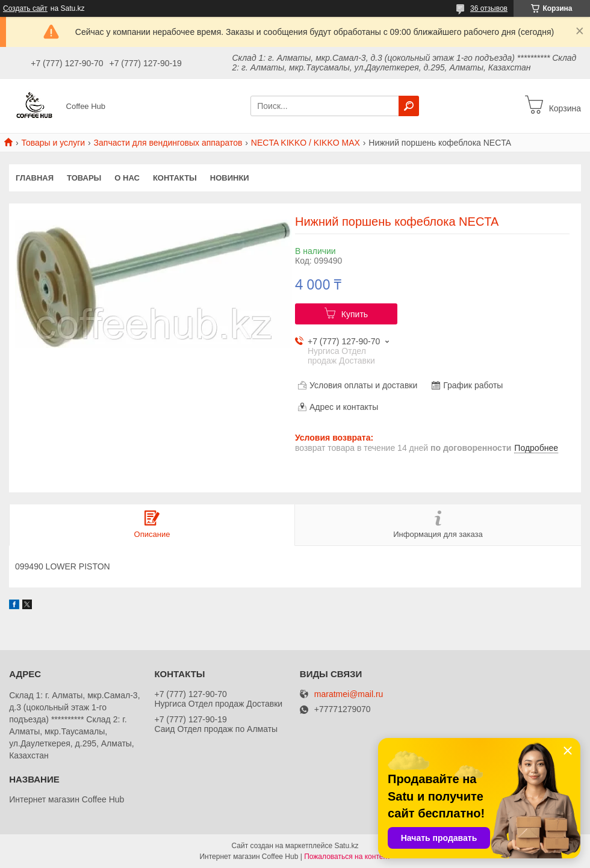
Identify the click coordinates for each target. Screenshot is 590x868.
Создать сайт (25, 8)
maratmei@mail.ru (349, 694)
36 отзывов (489, 8)
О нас (127, 178)
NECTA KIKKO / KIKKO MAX (306, 143)
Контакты (175, 178)
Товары (84, 178)
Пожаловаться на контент (347, 857)
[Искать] (409, 106)
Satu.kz (346, 846)
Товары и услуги (53, 143)
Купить (355, 314)
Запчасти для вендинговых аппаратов (168, 143)
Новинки (230, 178)
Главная (35, 178)
